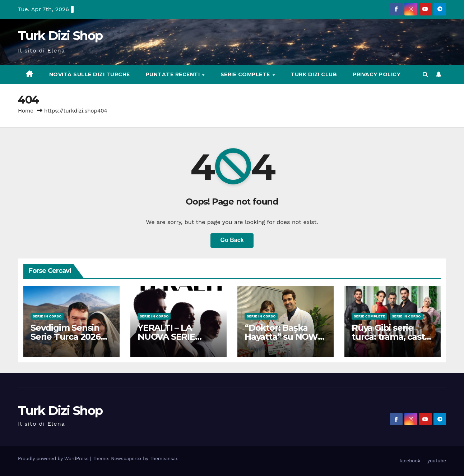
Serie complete (246, 74)
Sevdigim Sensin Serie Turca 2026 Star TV (66, 337)
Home (26, 111)
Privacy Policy (377, 74)
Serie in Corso (47, 316)
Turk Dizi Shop (60, 36)
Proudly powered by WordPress (54, 459)
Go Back (232, 240)
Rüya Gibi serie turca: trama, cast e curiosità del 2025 (392, 337)
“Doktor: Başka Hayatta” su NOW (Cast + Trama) (281, 337)
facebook (410, 461)
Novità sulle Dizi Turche (90, 74)
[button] (425, 74)
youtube (437, 461)
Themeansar (164, 459)
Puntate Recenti (174, 74)
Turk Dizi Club (314, 74)
